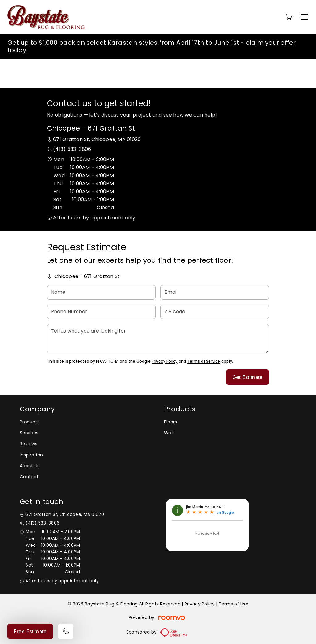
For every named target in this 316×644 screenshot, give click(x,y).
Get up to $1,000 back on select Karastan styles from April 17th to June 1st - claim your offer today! (152, 46)
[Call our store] (66, 631)
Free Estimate (30, 631)
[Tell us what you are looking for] (158, 339)
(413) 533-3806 (72, 149)
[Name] (101, 292)
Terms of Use (234, 604)
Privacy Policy (164, 361)
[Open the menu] (305, 17)
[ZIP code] (215, 312)
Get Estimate (247, 377)
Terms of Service (204, 361)
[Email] (215, 292)
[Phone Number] (101, 312)
